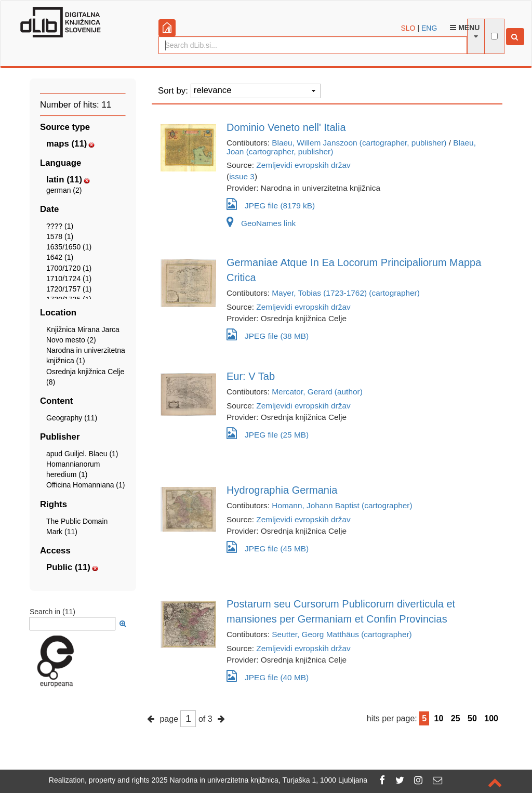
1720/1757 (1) (69, 289)
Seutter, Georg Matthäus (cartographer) (342, 634)
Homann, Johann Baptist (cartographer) (342, 505)
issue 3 (242, 176)
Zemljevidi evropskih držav (303, 165)
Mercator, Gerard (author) (317, 392)
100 (491, 718)
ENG (429, 28)
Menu (465, 28)
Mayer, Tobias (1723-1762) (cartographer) (346, 293)
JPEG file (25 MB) (268, 433)
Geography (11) (72, 418)
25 (456, 718)
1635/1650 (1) (69, 247)
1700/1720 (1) (69, 268)
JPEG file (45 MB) (268, 547)
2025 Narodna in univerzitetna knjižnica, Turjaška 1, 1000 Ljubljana (260, 780)
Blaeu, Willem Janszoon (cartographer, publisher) (359, 143)
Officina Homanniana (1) (85, 485)
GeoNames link (261, 223)
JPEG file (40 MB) (268, 676)
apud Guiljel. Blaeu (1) (82, 454)
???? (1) (60, 226)
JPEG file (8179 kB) (271, 204)
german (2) (64, 190)
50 (472, 718)
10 (439, 718)
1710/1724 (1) (69, 279)
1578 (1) (60, 236)
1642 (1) (60, 257)
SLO (408, 28)
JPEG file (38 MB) (268, 334)
